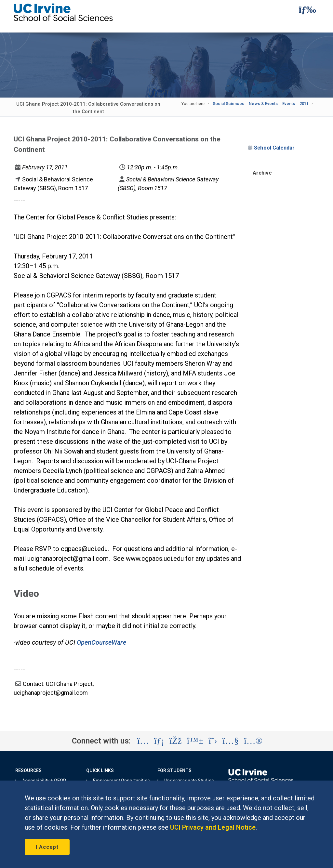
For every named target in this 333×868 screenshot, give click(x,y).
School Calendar (274, 148)
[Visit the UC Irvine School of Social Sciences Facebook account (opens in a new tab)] (175, 741)
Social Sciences (228, 104)
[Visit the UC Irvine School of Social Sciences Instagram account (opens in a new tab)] (143, 741)
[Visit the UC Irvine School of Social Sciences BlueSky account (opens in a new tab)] (195, 741)
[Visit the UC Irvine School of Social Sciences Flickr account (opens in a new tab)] (253, 741)
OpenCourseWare (101, 642)
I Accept (47, 847)
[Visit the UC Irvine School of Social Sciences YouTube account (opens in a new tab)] (231, 741)
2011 (304, 104)
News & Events (263, 104)
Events (289, 104)
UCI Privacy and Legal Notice (213, 827)
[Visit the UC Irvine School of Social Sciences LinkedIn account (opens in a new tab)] (159, 741)
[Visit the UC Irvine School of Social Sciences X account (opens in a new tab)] (213, 741)
